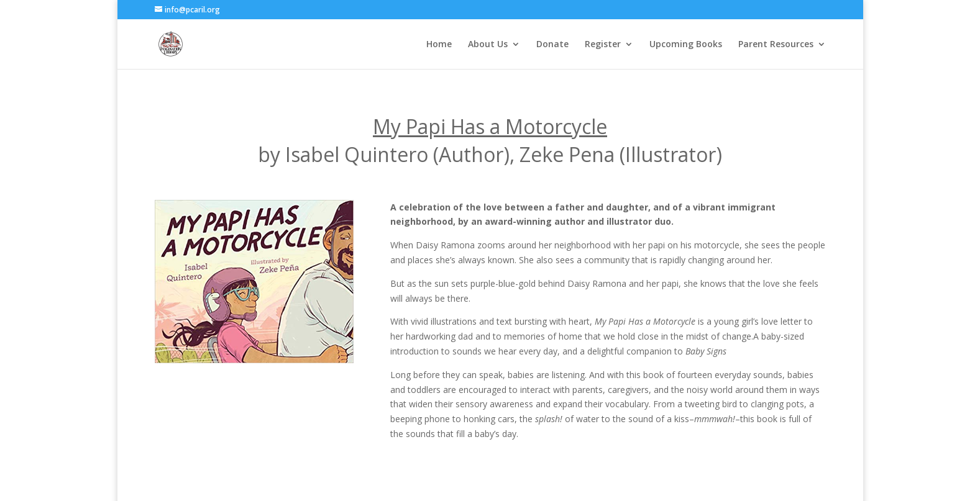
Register (603, 45)
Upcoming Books (686, 45)
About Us (488, 45)
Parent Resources (776, 45)
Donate (552, 45)
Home (439, 45)
